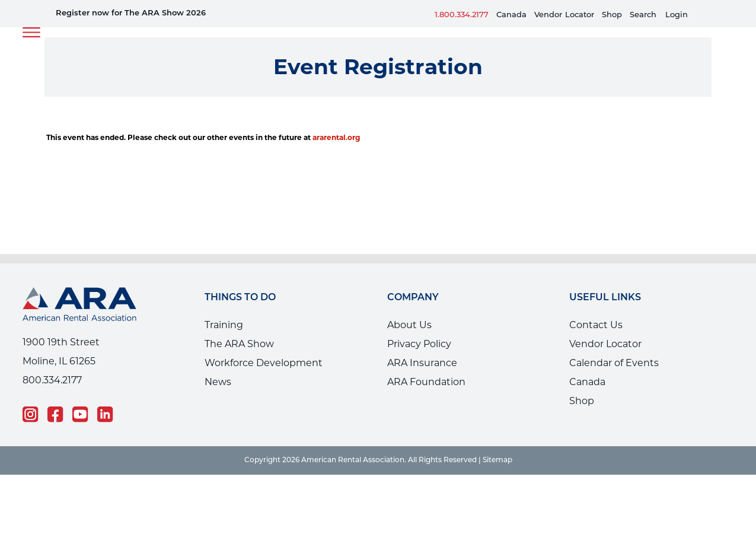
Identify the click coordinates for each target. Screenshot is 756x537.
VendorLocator (564, 15)
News (218, 382)
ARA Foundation (426, 382)
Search (643, 15)
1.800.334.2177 (462, 15)
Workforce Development (264, 363)
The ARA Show (239, 344)
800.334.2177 (52, 380)
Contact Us (596, 325)
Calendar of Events (614, 363)
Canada (511, 15)
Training (224, 325)
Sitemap (497, 460)
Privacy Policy (419, 344)
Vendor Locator (605, 344)
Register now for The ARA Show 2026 (131, 13)
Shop (612, 15)
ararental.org (336, 137)
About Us (409, 325)
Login (677, 15)
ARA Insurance (422, 363)
